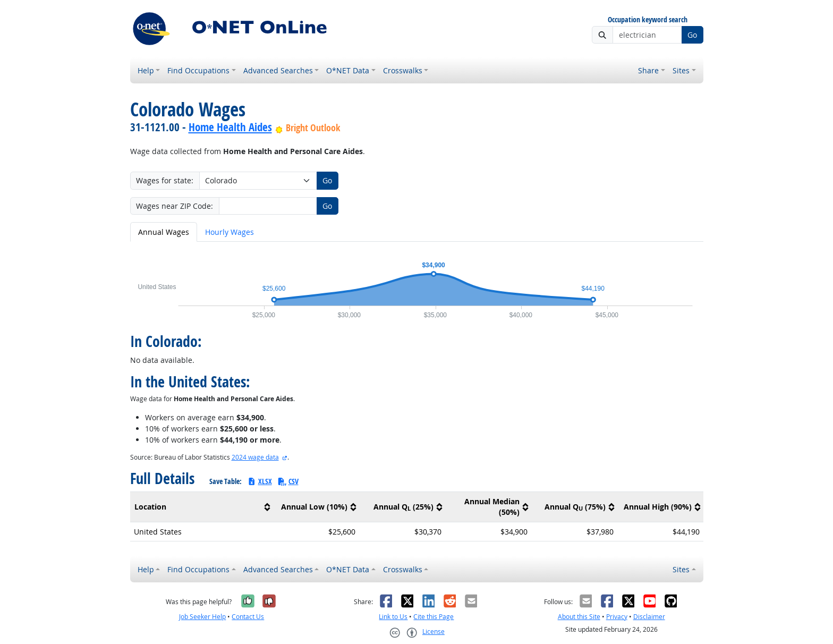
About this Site (579, 617)
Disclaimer (649, 617)
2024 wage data (255, 457)
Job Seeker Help (202, 617)
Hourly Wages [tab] (229, 232)
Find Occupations (198, 70)
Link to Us (393, 617)
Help (146, 70)
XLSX (260, 481)
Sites (681, 70)
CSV (288, 481)
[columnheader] (202, 507)
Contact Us (248, 617)
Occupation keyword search (648, 20)
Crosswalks (403, 70)
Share (648, 70)
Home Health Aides (230, 127)
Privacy (617, 617)
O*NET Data (348, 70)
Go (692, 35)
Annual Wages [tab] (164, 232)
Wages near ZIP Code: (175, 206)
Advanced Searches (278, 70)
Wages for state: (165, 180)
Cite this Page (433, 617)
